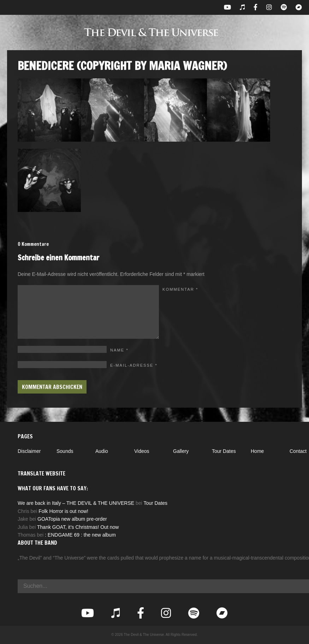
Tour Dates (224, 451)
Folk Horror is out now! (63, 511)
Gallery (181, 451)
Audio (102, 451)
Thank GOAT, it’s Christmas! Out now (78, 527)
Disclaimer (29, 451)
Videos (142, 451)
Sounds (65, 451)
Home (257, 451)
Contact (298, 451)
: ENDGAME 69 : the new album (80, 535)
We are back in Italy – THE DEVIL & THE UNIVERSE (76, 503)
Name (119, 350)
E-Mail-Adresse (134, 365)
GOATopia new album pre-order (72, 519)
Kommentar (180, 289)
